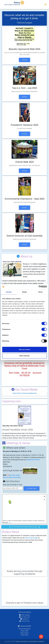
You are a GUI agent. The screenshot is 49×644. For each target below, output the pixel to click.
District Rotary (24, 633)
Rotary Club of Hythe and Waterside (25, 393)
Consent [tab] (9, 292)
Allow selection (24, 356)
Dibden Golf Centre (33, 460)
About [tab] (40, 292)
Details (25, 60)
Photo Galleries (25, 615)
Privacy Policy (24, 621)
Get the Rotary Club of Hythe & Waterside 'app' (25, 527)
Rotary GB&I (25, 631)
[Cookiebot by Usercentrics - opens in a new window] (39, 287)
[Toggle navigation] (46, 5)
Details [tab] (25, 292)
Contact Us (25, 619)
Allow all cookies (24, 350)
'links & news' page (31, 538)
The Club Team (25, 617)
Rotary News (24, 635)
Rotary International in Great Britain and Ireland (30, 641)
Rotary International (25, 629)
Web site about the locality (12, 477)
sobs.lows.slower (14, 475)
